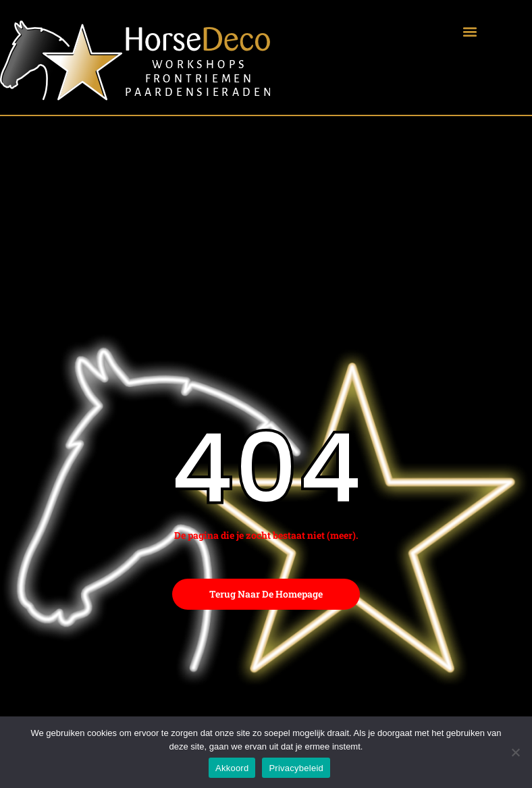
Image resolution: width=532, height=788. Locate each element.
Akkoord (232, 768)
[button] (470, 31)
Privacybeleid (296, 768)
